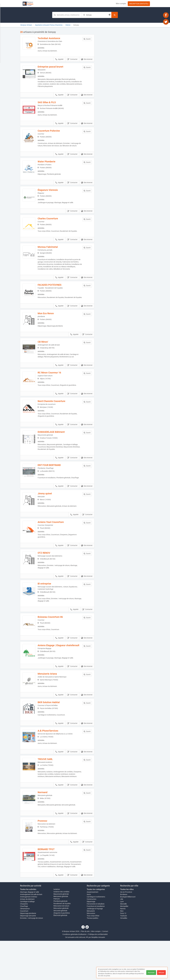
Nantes (123, 948)
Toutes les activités (28, 929)
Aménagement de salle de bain (31, 934)
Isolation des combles (61, 931)
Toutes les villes (127, 929)
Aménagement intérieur (29, 936)
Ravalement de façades (62, 943)
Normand (47, 825)
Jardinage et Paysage (95, 948)
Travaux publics (92, 957)
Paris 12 (123, 953)
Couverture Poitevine (54, 134)
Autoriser (151, 973)
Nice (122, 950)
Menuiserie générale (61, 936)
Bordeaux (124, 934)
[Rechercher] (115, 15)
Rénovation (91, 953)
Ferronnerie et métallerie (96, 943)
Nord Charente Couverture (56, 419)
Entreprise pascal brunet (55, 68)
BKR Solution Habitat (54, 730)
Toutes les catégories (96, 929)
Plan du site (85, 971)
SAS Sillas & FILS (52, 104)
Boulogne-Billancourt (128, 936)
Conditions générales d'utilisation (74, 973)
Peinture (57, 938)
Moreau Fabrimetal (53, 257)
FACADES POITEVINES (54, 297)
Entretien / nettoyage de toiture (31, 957)
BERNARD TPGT (51, 886)
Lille (122, 938)
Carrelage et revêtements (96, 936)
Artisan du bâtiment (27, 938)
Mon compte (121, 4)
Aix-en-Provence (126, 931)
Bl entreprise (49, 605)
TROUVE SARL (50, 790)
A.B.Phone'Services (53, 760)
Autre (89, 934)
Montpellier (124, 945)
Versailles (124, 957)
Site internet (87, 61)
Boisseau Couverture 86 (55, 639)
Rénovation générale (61, 947)
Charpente (24, 943)
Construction (92, 938)
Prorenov (47, 855)
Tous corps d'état (93, 955)
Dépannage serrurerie (28, 955)
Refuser (161, 973)
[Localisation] (97, 15)
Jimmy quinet (50, 514)
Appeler (59, 61)
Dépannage (91, 941)
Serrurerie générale (60, 950)
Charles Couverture (53, 227)
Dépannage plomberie (28, 953)
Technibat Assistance (54, 38)
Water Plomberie (51, 167)
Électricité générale (60, 955)
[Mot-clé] (67, 15)
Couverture (24, 950)
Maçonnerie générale (61, 933)
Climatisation (25, 948)
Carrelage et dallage (27, 941)
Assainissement (93, 931)
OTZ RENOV (49, 575)
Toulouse (123, 955)
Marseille (123, 943)
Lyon (122, 941)
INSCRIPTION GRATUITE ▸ (139, 4)
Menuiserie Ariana (52, 700)
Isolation (57, 928)
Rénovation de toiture (61, 945)
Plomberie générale (60, 940)
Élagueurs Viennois (53, 197)
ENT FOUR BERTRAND (54, 483)
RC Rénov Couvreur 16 (54, 389)
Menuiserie (91, 950)
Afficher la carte (124, 64)
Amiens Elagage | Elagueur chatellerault (57, 670)
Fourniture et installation (96, 945)
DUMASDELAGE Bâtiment (56, 450)
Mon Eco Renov (51, 328)
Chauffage (24, 945)
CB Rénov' (48, 358)
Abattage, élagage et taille (30, 931)
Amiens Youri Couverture (56, 544)
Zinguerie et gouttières (62, 952)
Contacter (72, 61)
